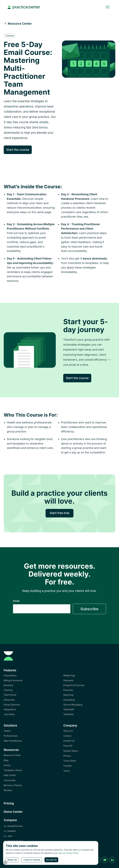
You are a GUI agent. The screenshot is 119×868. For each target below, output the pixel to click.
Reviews (8, 790)
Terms (67, 771)
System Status (71, 751)
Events (7, 765)
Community (10, 780)
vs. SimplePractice (13, 826)
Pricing (9, 803)
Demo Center (13, 812)
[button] (108, 7)
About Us (68, 731)
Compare (10, 820)
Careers (67, 736)
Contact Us (69, 741)
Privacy (67, 756)
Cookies (68, 766)
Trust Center (70, 761)
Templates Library (13, 770)
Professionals (11, 736)
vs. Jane (8, 836)
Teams (7, 731)
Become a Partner (13, 785)
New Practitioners (13, 741)
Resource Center (12, 755)
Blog (6, 760)
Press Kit (68, 746)
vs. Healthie (10, 831)
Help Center (10, 775)
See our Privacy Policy (68, 853)
